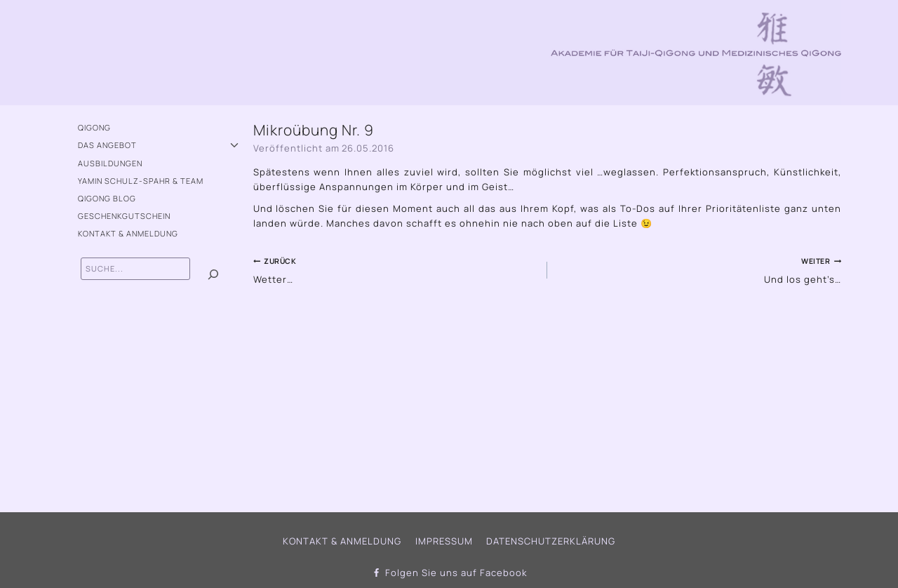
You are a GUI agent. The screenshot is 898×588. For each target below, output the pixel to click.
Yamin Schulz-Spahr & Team (141, 181)
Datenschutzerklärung (551, 541)
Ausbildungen (110, 163)
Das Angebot (107, 145)
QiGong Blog (107, 198)
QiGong (94, 127)
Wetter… (396, 269)
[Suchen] (213, 275)
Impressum (444, 541)
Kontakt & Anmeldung (128, 233)
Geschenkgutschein (124, 216)
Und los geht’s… (699, 269)
